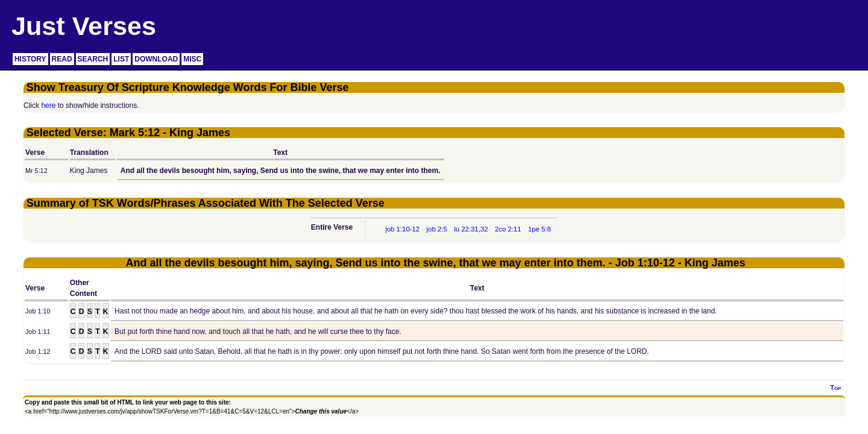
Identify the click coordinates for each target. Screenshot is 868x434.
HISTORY (30, 59)
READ (62, 59)
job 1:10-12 (402, 229)
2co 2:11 (508, 229)
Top (835, 388)
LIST (121, 59)
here (48, 105)
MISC (192, 59)
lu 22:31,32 (471, 229)
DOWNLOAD (156, 59)
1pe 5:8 (539, 229)
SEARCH (93, 59)
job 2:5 (437, 229)
